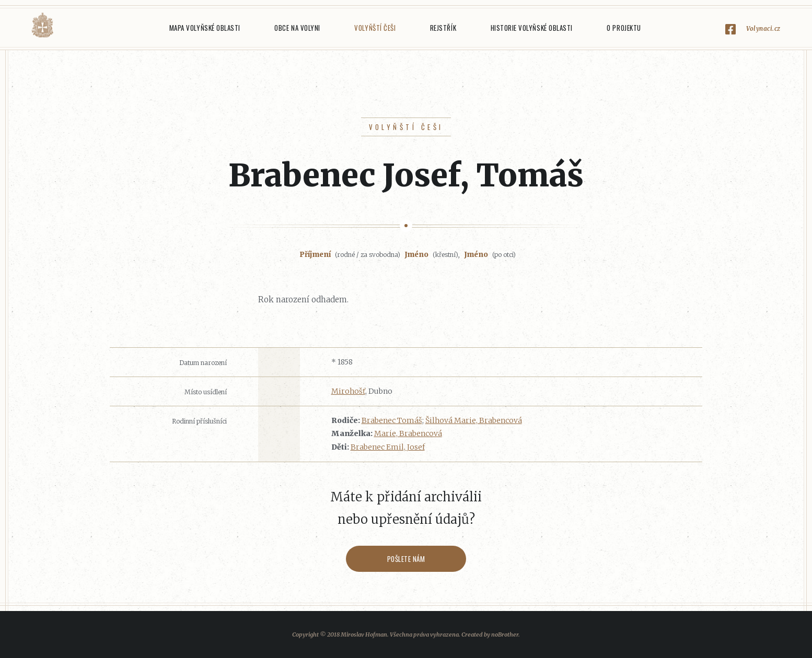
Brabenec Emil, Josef (388, 447)
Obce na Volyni (297, 28)
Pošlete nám (406, 559)
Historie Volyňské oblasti (532, 28)
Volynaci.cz (763, 28)
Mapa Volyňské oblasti (205, 28)
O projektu (624, 28)
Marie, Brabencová (408, 433)
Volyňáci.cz (42, 25)
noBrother (505, 634)
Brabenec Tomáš (392, 420)
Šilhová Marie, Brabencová (474, 420)
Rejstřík (443, 28)
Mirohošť (348, 391)
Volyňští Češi (375, 28)
